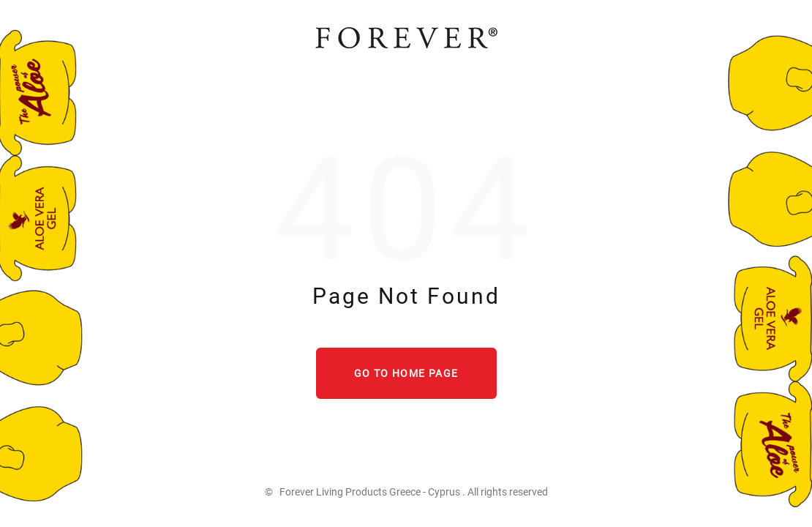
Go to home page (406, 373)
